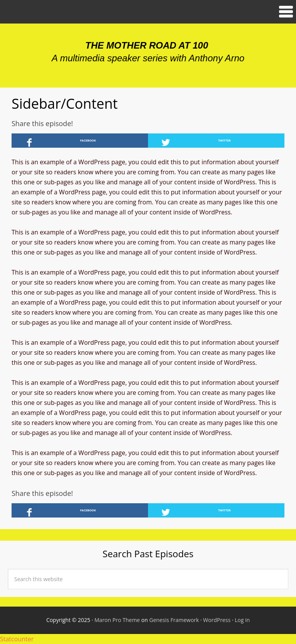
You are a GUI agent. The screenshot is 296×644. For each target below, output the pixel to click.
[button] (148, 12)
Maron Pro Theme (117, 620)
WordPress (217, 620)
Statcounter (17, 639)
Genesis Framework (174, 620)
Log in (242, 620)
